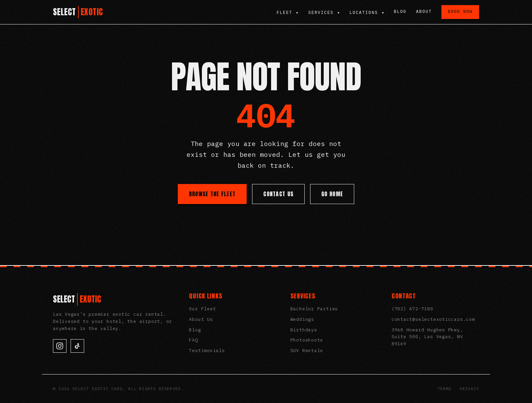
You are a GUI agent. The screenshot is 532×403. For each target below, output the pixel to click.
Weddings (302, 319)
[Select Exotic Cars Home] (78, 12)
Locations (367, 13)
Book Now (460, 12)
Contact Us (278, 194)
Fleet (287, 13)
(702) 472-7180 (412, 309)
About (424, 12)
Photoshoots (307, 340)
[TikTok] (77, 346)
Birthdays (304, 330)
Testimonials (207, 351)
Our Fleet (202, 309)
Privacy (469, 389)
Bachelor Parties (314, 309)
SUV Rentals (307, 351)
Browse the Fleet (212, 194)
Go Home (332, 194)
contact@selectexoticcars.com (433, 319)
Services (324, 13)
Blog (400, 12)
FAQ (193, 340)
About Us (201, 319)
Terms (445, 389)
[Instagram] (60, 346)
